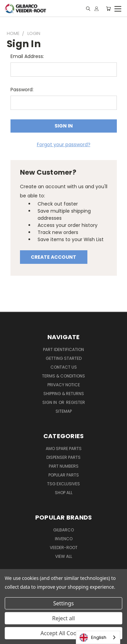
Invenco (64, 539)
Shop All (64, 493)
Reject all (63, 618)
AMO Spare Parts (64, 448)
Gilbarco (63, 530)
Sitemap (64, 411)
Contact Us (64, 367)
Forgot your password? (64, 144)
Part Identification (63, 349)
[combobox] (98, 637)
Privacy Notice (64, 385)
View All (64, 556)
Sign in (50, 402)
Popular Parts (64, 475)
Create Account (54, 257)
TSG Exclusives (63, 484)
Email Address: (27, 56)
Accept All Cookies (64, 633)
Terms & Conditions (63, 376)
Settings (63, 603)
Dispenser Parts (63, 457)
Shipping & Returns (64, 394)
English (93, 638)
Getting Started (64, 358)
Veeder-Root (64, 548)
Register (76, 402)
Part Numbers (64, 466)
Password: (22, 90)
